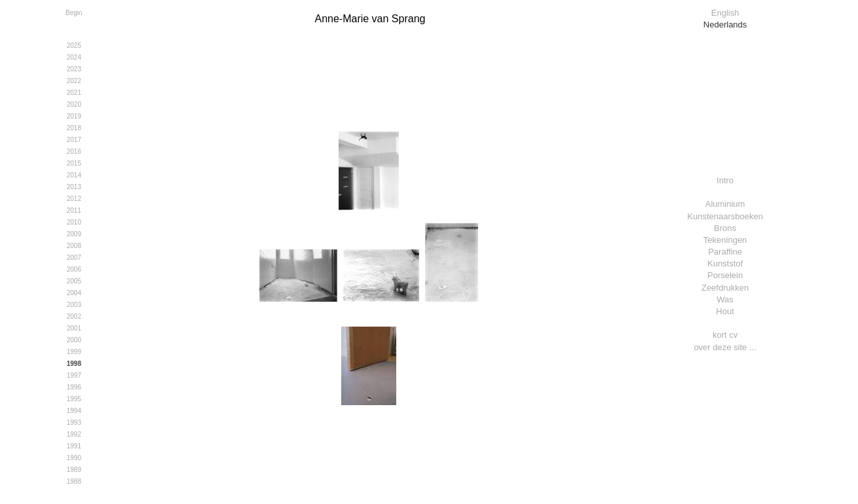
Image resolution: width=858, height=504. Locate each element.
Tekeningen (725, 240)
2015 (74, 163)
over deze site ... (725, 347)
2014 (74, 175)
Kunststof (725, 263)
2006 (74, 269)
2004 (74, 293)
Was (725, 299)
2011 (74, 210)
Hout (725, 311)
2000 (74, 340)
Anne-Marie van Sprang (370, 19)
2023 (74, 69)
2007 (74, 258)
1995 (74, 399)
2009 (74, 234)
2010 (74, 222)
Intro (725, 180)
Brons (725, 228)
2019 (74, 116)
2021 (74, 93)
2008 (74, 246)
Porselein (725, 275)
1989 (74, 470)
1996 (74, 387)
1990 (74, 458)
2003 (74, 305)
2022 (74, 81)
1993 (74, 423)
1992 (74, 434)
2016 (74, 152)
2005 (74, 281)
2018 (74, 128)
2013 (74, 187)
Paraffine (725, 252)
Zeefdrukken (725, 288)
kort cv (725, 335)
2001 (74, 328)
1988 (74, 481)
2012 (74, 199)
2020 (74, 104)
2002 (74, 316)
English (725, 13)
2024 (74, 57)
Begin (74, 13)
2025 (74, 45)
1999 (74, 352)
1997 (74, 375)
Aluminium (725, 204)
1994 (74, 411)
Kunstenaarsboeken (725, 216)
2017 (74, 140)
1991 (74, 446)
